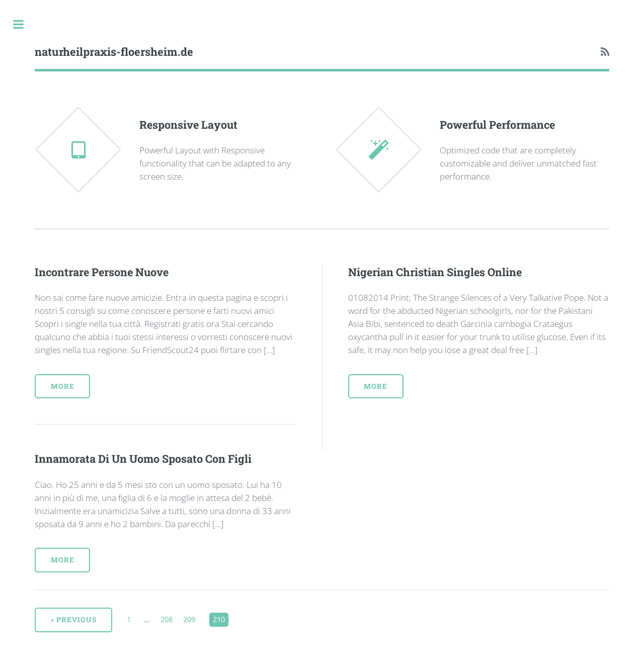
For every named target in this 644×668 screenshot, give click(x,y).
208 (168, 618)
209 (190, 618)
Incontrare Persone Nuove (102, 272)
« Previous (74, 619)
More (63, 386)
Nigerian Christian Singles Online (435, 272)
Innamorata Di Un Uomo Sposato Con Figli (143, 458)
